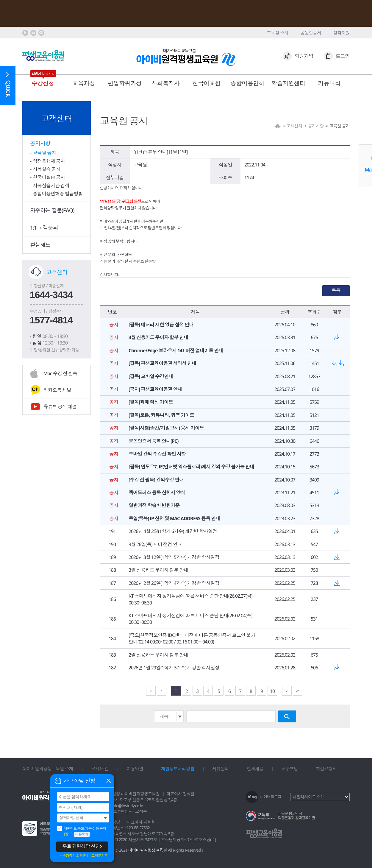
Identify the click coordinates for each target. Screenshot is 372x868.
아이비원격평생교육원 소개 (48, 769)
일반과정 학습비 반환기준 (154, 505)
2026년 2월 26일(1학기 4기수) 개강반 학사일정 (174, 583)
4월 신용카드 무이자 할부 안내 (158, 337)
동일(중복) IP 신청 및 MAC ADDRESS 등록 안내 (174, 518)
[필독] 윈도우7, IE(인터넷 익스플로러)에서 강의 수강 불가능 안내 (191, 467)
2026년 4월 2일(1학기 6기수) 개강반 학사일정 (173, 531)
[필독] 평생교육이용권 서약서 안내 (162, 363)
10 (272, 691)
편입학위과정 (125, 83)
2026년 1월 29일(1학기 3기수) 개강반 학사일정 (174, 668)
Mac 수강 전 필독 (60, 373)
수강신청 (43, 83)
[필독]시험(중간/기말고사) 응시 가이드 (166, 428)
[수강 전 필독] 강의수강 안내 (156, 480)
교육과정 (84, 83)
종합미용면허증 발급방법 (58, 194)
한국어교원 (206, 83)
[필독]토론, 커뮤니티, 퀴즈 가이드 (161, 415)
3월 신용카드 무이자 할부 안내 (158, 570)
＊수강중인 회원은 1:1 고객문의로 (83, 856)
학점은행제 (326, 769)
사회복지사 (166, 83)
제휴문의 (221, 769)
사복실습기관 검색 (51, 186)
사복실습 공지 (47, 169)
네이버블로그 (271, 797)
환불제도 (40, 245)
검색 (287, 716)
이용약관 (135, 769)
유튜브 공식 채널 (60, 406)
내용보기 (82, 834)
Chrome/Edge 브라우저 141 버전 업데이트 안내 (176, 350)
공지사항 (40, 143)
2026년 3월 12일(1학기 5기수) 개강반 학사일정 (174, 557)
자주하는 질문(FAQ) (52, 210)
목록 (336, 290)
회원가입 (304, 56)
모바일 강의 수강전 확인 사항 (157, 454)
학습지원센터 (288, 83)
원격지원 (341, 33)
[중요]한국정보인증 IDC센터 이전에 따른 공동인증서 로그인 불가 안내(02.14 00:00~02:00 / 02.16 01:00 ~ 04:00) (192, 638)
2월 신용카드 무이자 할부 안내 (158, 655)
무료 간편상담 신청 (81, 846)
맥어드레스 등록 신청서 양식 (157, 493)
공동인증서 (311, 33)
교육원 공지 (44, 153)
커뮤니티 (329, 83)
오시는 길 (100, 769)
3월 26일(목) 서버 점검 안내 (155, 544)
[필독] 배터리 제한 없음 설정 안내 (161, 325)
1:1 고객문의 (44, 227)
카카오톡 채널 (57, 390)
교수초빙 (290, 769)
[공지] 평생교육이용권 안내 (155, 389)
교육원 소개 (278, 33)
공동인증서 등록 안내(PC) (153, 441)
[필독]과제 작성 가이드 (151, 402)
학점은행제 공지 (49, 161)
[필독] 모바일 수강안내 (151, 376)
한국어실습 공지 (49, 177)
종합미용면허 (247, 83)
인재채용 (255, 769)
